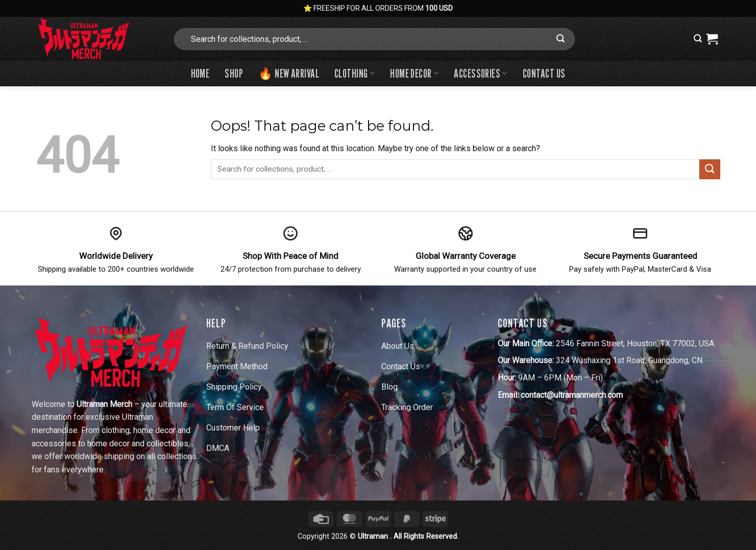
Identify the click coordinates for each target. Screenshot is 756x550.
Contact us (544, 73)
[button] (698, 39)
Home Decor (414, 73)
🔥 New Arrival (289, 73)
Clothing (355, 73)
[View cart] (712, 39)
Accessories (481, 73)
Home (200, 73)
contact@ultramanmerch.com (572, 395)
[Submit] (560, 39)
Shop (234, 73)
